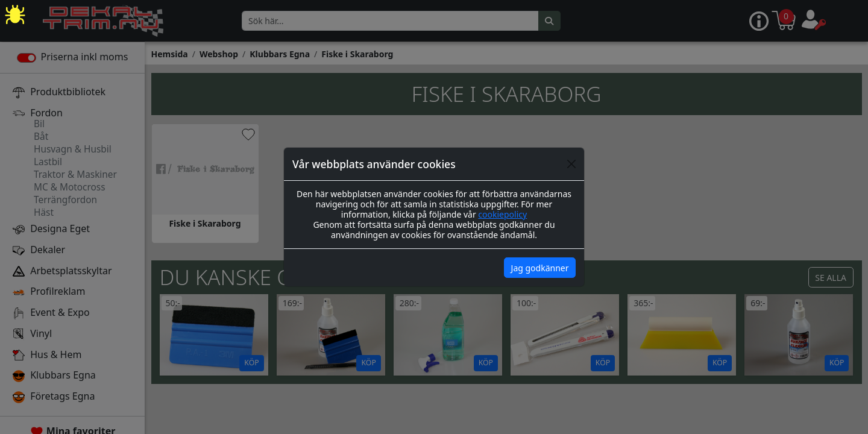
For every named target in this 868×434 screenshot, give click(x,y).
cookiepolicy (502, 214)
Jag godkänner (540, 268)
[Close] (571, 164)
